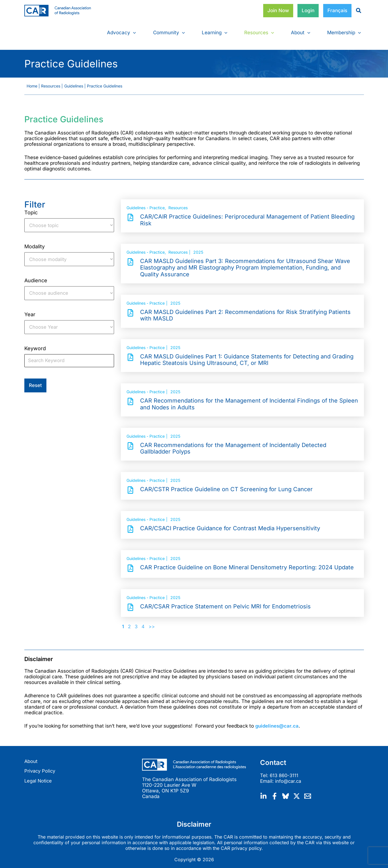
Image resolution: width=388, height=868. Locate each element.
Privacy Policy (41, 769)
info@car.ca (289, 779)
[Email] (308, 793)
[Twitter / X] (297, 793)
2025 (198, 250)
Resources (178, 205)
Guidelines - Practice (146, 205)
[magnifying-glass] (356, 10)
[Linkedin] (263, 793)
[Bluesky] (286, 793)
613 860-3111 (285, 773)
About (31, 759)
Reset (35, 384)
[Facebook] (275, 793)
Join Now (278, 10)
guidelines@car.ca (278, 723)
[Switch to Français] (337, 11)
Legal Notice (39, 779)
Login (308, 10)
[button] (133, 33)
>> (152, 624)
